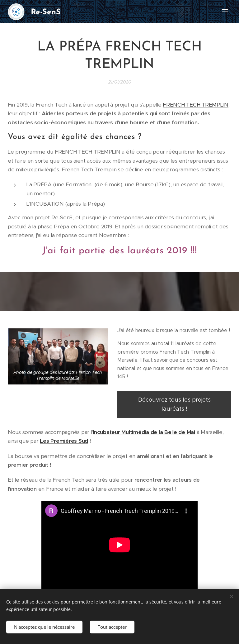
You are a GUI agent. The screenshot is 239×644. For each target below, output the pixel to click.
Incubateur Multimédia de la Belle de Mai (144, 432)
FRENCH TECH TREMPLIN (196, 105)
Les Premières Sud (64, 441)
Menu (225, 12)
